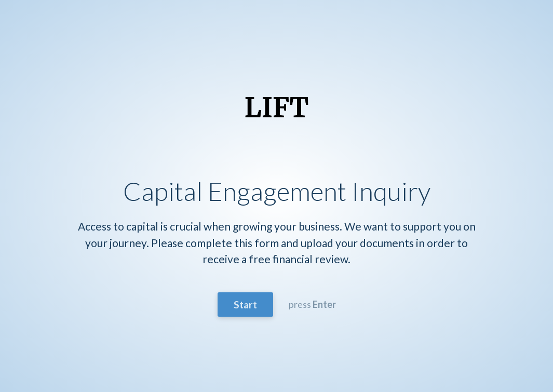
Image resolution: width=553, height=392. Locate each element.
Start (245, 305)
